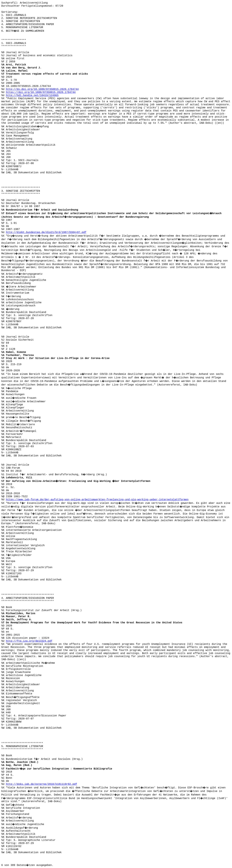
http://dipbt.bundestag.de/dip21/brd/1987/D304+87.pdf (46, 232)
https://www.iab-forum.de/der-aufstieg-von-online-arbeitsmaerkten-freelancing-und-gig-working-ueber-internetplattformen (97, 500)
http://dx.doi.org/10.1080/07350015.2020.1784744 (42, 89)
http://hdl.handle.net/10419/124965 (32, 95)
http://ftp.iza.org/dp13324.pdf (29, 641)
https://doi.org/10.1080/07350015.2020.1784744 (41, 92)
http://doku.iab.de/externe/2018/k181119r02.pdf (42, 784)
